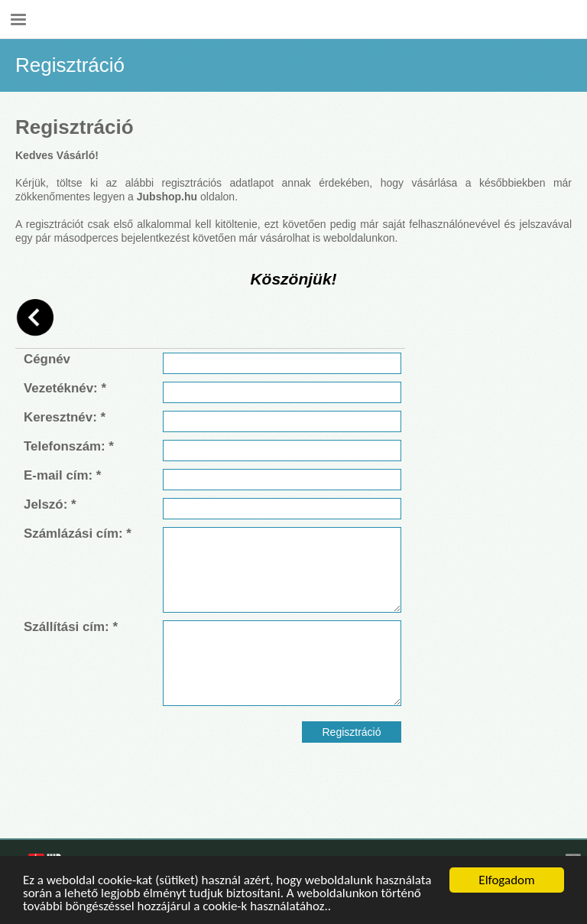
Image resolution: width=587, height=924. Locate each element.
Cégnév (47, 360)
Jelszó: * (50, 505)
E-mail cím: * (62, 476)
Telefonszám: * (69, 447)
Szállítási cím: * (71, 627)
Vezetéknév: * (65, 389)
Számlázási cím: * (78, 534)
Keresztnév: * (65, 418)
